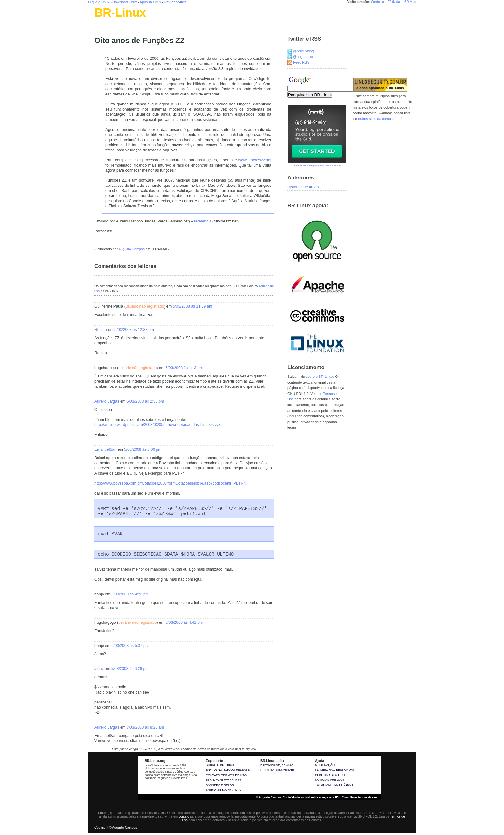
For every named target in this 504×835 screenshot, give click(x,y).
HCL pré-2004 (343, 785)
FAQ (209, 780)
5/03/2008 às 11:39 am (192, 306)
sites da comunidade (278, 770)
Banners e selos (220, 785)
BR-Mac (410, 2)
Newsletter (223, 780)
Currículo (378, 2)
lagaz (99, 669)
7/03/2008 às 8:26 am (145, 727)
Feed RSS (301, 62)
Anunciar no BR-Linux (224, 790)
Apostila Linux (150, 2)
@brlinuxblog (303, 51)
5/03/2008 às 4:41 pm (184, 622)
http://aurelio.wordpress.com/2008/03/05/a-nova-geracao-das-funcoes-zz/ (157, 425)
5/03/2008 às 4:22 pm (130, 594)
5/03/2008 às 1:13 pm (184, 368)
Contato (213, 775)
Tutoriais (323, 785)
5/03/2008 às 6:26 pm (130, 669)
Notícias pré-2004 (329, 780)
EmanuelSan (106, 449)
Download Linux (125, 2)
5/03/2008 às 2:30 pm (145, 401)
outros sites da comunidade (380, 119)
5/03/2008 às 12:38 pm (134, 330)
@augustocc (303, 57)
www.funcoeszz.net (255, 160)
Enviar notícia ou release (228, 770)
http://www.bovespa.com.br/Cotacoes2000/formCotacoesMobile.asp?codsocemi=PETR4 (170, 483)
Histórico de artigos (304, 187)
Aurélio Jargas (107, 401)
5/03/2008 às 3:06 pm (143, 449)
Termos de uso (234, 775)
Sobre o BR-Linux (220, 765)
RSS (238, 780)
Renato (101, 330)
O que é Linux (99, 2)
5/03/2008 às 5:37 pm (130, 646)
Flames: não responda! (334, 770)
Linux (99, 21)
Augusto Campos (131, 249)
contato (184, 817)
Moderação (325, 765)
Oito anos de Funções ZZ (140, 41)
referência (203, 221)
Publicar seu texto (331, 775)
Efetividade (396, 2)
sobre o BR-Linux (319, 377)
